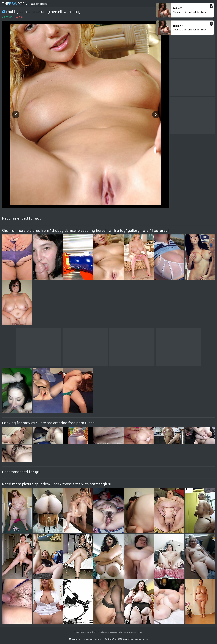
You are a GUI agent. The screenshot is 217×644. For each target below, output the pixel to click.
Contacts (75, 639)
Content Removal (93, 639)
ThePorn (15, 4)
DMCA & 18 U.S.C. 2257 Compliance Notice (127, 639)
